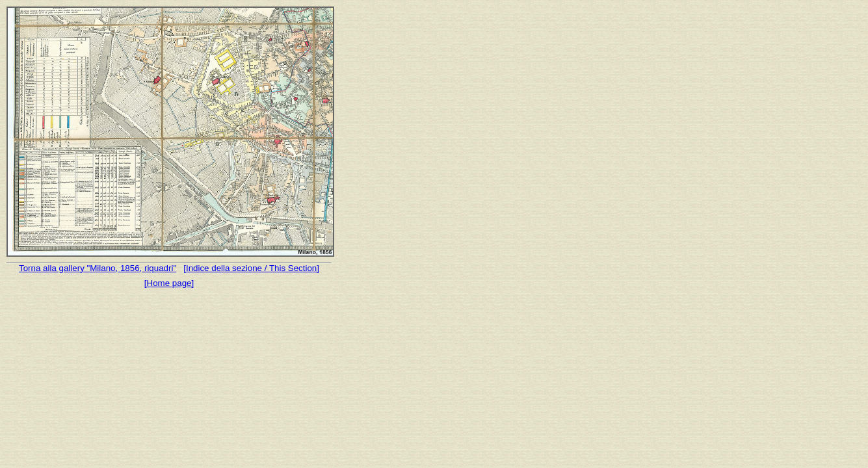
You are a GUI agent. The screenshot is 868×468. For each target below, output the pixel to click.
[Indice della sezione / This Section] (251, 268)
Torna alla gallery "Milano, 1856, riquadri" (98, 268)
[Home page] (169, 283)
